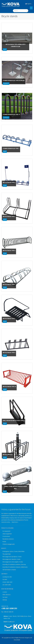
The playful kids (7, 554)
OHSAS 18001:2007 (7, 582)
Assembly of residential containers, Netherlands (15, 567)
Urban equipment (7, 534)
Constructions (6, 536)
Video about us (6, 595)
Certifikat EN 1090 (7, 577)
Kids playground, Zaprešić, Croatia (11, 559)
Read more (15, 522)
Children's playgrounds (9, 544)
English (28, 4)
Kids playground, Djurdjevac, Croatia (12, 557)
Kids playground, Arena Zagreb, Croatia (13, 562)
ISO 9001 (5, 579)
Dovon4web (17, 640)
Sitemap (5, 600)
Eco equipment (6, 531)
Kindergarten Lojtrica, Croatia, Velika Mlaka (13, 551)
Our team (5, 597)
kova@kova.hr (11, 622)
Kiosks (4, 542)
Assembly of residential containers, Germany (14, 564)
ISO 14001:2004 (7, 585)
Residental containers (8, 539)
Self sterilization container (9, 570)
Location (5, 592)
